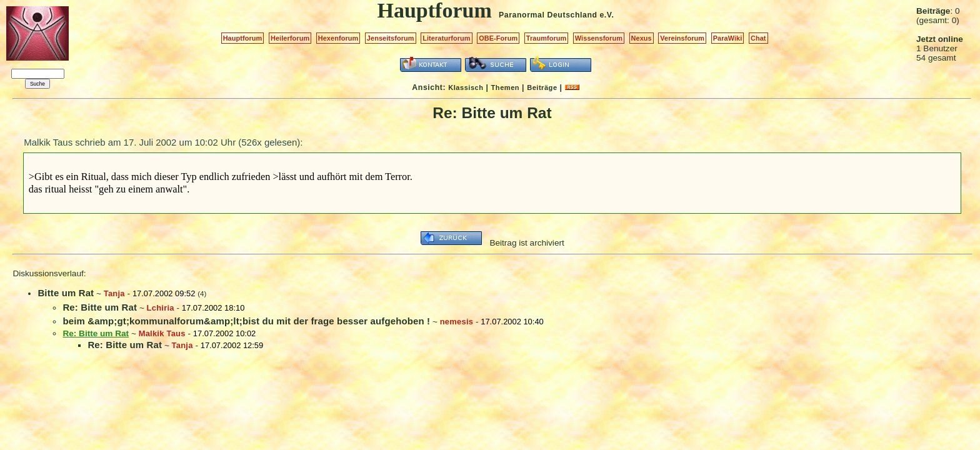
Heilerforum (290, 38)
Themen (505, 87)
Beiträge (542, 87)
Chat (758, 38)
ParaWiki (728, 38)
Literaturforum (446, 38)
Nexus (642, 38)
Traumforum (547, 38)
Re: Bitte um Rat (100, 307)
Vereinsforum (682, 38)
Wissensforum (599, 38)
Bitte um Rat (66, 293)
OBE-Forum (498, 38)
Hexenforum (338, 38)
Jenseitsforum (391, 38)
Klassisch (466, 87)
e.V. (607, 15)
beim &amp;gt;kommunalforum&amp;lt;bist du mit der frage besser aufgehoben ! (246, 321)
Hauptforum (243, 38)
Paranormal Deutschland (548, 15)
